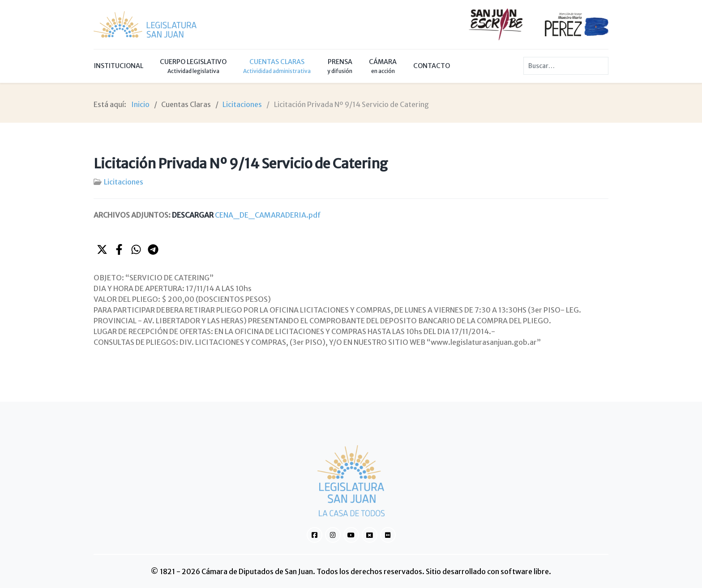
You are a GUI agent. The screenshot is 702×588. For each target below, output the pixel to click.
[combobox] (566, 66)
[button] (102, 249)
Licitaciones (124, 182)
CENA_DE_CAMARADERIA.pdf (246, 215)
